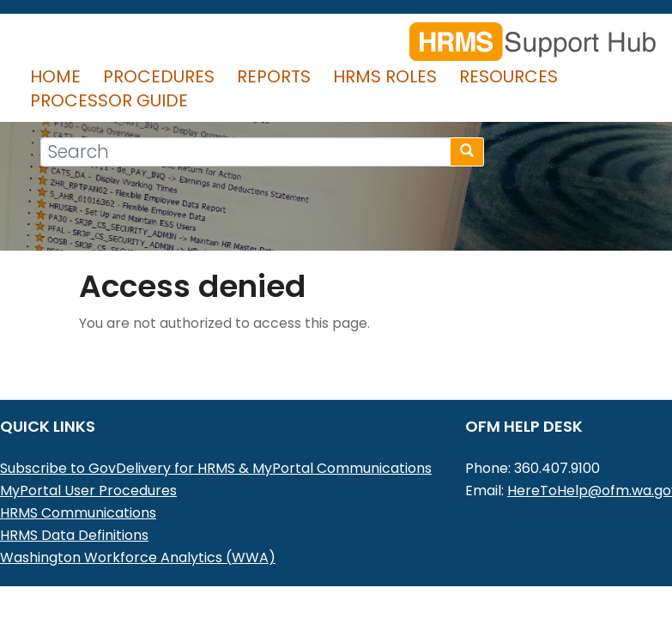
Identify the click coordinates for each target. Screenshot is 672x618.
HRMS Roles (385, 76)
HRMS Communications (78, 513)
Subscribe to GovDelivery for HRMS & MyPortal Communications (216, 468)
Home (55, 76)
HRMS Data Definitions (74, 535)
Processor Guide (109, 100)
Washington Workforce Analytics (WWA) (138, 557)
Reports (274, 76)
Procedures (159, 76)
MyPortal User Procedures (88, 491)
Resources (509, 76)
